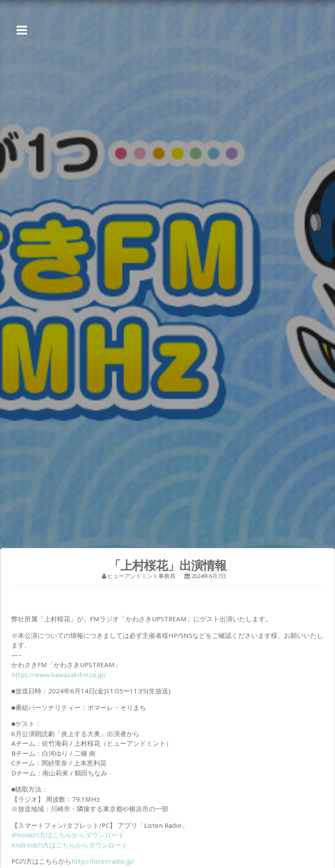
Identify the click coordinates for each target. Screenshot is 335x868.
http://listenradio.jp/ (103, 861)
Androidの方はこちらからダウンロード (70, 845)
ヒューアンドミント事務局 (141, 576)
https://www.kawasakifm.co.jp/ (59, 675)
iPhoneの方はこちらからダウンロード (68, 835)
